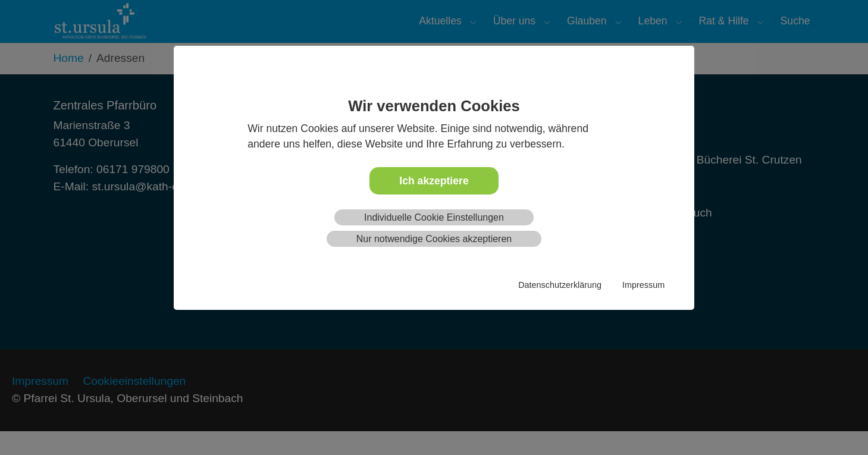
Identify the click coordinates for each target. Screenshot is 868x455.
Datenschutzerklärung (560, 285)
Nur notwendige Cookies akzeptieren (434, 239)
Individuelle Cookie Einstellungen (434, 217)
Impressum (643, 285)
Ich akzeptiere (434, 181)
